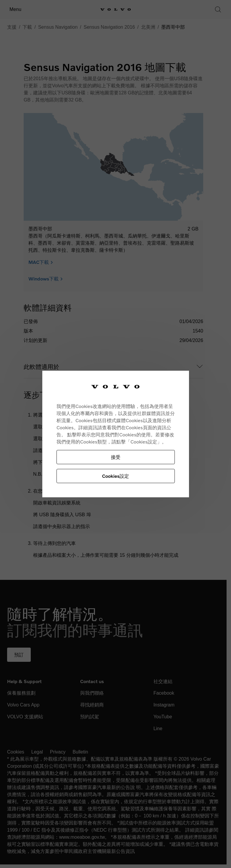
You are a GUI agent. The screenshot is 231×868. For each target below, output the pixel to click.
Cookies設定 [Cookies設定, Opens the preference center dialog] (115, 476)
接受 (116, 457)
